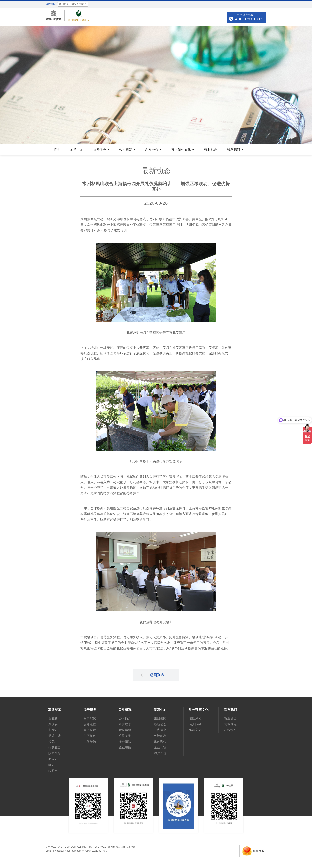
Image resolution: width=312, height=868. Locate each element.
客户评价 (160, 753)
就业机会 (211, 149)
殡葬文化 (195, 730)
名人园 (53, 759)
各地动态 (160, 736)
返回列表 (153, 675)
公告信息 (160, 730)
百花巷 (53, 718)
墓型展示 (77, 149)
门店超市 (90, 736)
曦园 (51, 765)
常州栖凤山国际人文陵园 (122, 847)
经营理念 (125, 724)
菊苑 (51, 742)
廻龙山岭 (55, 736)
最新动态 (160, 724)
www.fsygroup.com (62, 847)
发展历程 (125, 730)
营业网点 (230, 724)
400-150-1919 (249, 19)
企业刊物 (160, 747)
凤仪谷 (53, 724)
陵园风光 (55, 753)
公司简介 (125, 718)
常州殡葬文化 (183, 149)
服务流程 (90, 724)
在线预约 (230, 730)
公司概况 (127, 149)
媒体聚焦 (160, 742)
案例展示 (90, 730)
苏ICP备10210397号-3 (95, 851)
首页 (57, 149)
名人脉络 (195, 724)
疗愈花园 (55, 747)
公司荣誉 (125, 736)
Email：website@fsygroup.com (63, 851)
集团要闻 (160, 718)
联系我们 (235, 149)
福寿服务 (101, 149)
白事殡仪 (90, 718)
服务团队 (125, 742)
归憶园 (53, 730)
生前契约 (90, 742)
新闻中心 (153, 149)
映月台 (53, 771)
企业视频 (125, 747)
